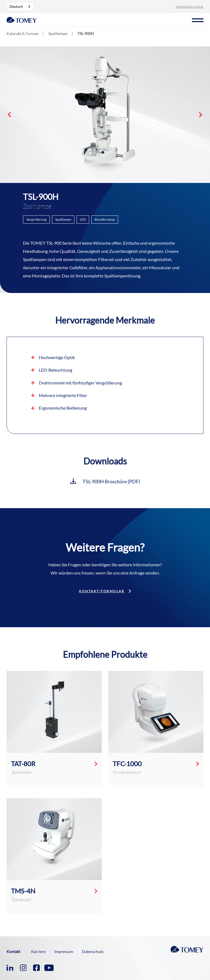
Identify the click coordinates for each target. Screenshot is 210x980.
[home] (22, 19)
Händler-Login (190, 7)
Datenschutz (93, 951)
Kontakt (13, 951)
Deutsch (16, 7)
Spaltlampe (58, 34)
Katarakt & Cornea (22, 34)
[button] (198, 19)
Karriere (38, 951)
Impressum (64, 951)
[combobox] (20, 7)
